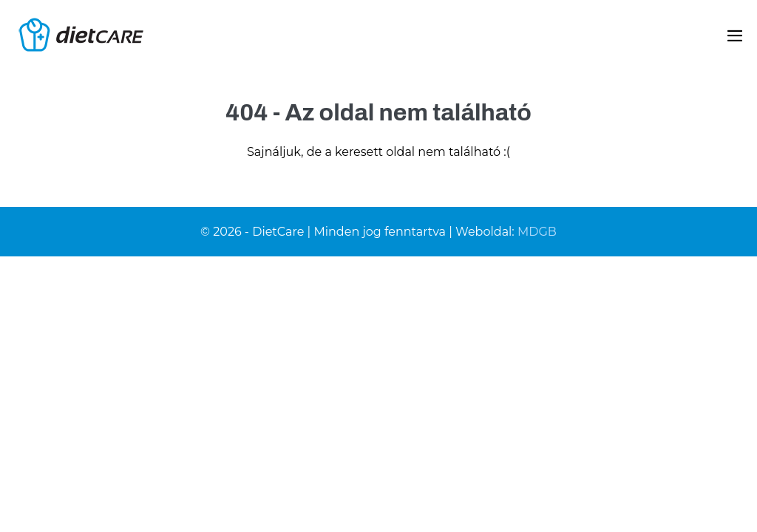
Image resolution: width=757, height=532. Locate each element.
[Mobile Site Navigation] (735, 35)
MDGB (537, 232)
